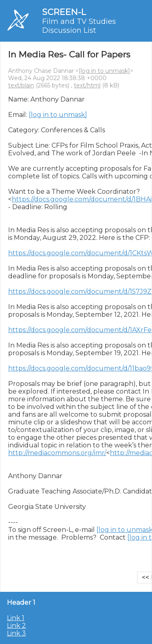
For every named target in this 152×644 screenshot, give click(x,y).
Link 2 (16, 626)
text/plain (21, 85)
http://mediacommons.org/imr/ (57, 453)
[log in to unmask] (104, 71)
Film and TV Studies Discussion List (79, 26)
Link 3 (16, 633)
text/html (87, 85)
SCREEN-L (64, 12)
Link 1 (16, 618)
